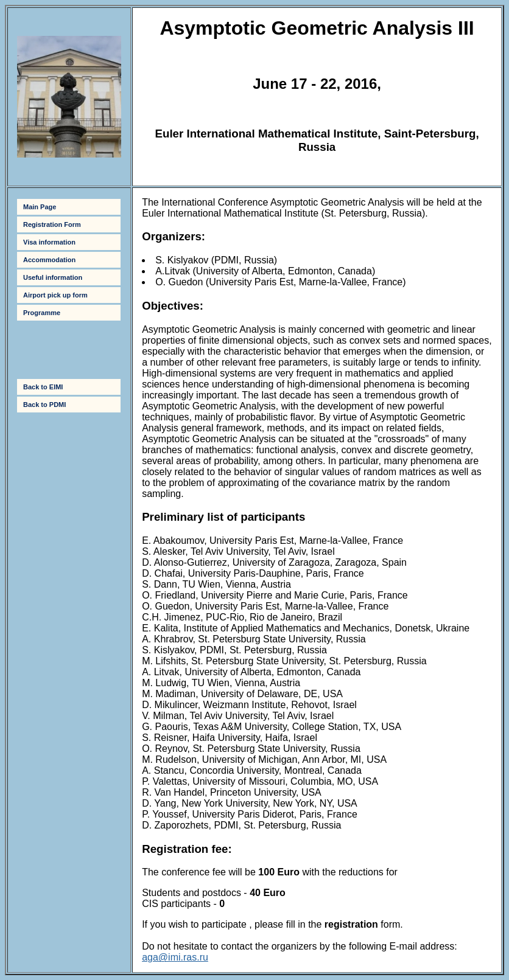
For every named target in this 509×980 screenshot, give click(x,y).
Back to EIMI (43, 387)
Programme (42, 313)
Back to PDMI (44, 405)
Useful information (53, 277)
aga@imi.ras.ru (175, 957)
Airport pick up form (55, 295)
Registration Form (52, 224)
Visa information (49, 242)
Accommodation (49, 260)
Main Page (40, 207)
